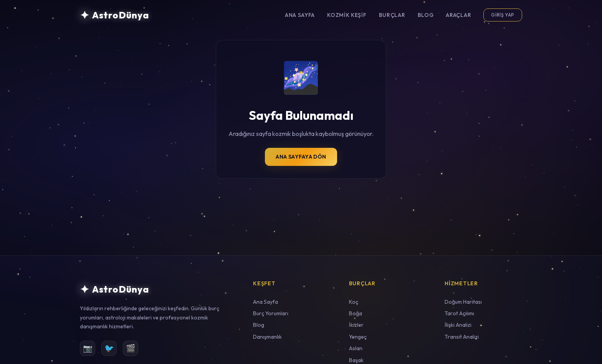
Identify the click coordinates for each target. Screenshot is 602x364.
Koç (354, 302)
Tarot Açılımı (459, 313)
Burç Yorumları (271, 313)
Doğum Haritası (463, 302)
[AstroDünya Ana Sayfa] (114, 15)
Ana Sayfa (300, 15)
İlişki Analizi (458, 325)
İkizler (356, 325)
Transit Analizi (462, 337)
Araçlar (458, 15)
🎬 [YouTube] (131, 348)
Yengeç (358, 337)
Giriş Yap (503, 15)
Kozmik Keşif (347, 15)
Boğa (356, 313)
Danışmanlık (267, 337)
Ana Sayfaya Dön (301, 157)
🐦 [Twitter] (109, 348)
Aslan (356, 348)
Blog (426, 15)
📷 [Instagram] (88, 348)
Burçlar (392, 15)
